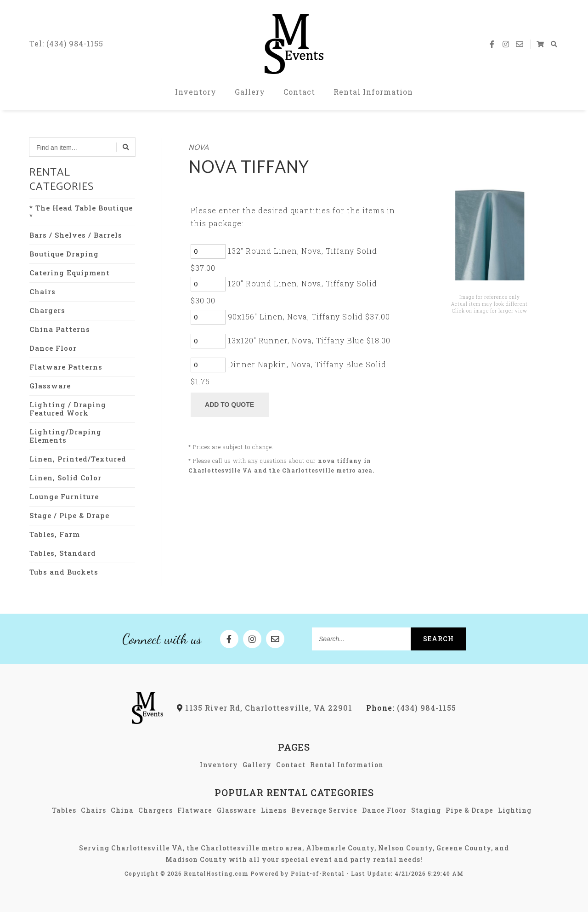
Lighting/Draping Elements (65, 436)
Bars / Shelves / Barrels (76, 235)
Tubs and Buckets (64, 572)
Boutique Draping (64, 254)
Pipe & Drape (469, 810)
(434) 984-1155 (411, 708)
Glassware (50, 386)
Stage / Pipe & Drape (69, 515)
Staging (426, 810)
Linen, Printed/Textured (78, 459)
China (122, 810)
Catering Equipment (70, 273)
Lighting (515, 810)
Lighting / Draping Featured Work (68, 409)
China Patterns (60, 329)
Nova (198, 148)
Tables (64, 810)
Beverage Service (324, 810)
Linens (274, 810)
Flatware (195, 810)
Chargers (47, 310)
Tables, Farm (55, 534)
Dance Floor (53, 348)
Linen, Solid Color (65, 478)
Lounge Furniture (64, 496)
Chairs (42, 291)
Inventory (196, 92)
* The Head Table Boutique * (81, 212)
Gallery (250, 92)
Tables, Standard (63, 553)
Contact (299, 92)
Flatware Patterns (66, 367)
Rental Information (373, 92)
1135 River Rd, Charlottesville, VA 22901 (265, 708)
